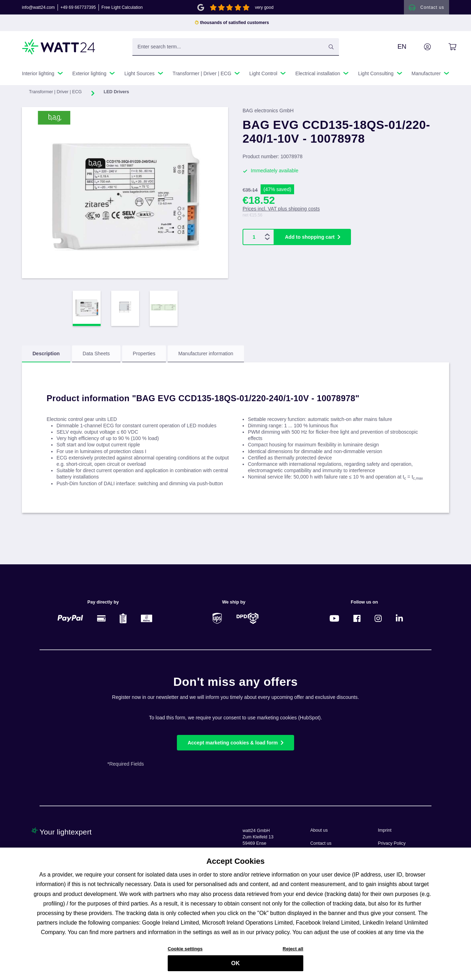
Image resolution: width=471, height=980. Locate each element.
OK (235, 966)
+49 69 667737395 (78, 8)
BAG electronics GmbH (268, 113)
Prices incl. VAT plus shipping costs (281, 211)
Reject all (293, 952)
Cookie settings (185, 952)
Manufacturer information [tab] (206, 356)
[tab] (46, 356)
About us (319, 830)
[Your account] (419, 49)
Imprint (385, 830)
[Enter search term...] (236, 49)
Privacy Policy (392, 843)
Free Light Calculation (122, 8)
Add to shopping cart (310, 239)
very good (264, 8)
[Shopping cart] (444, 49)
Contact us (321, 843)
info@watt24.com (38, 8)
